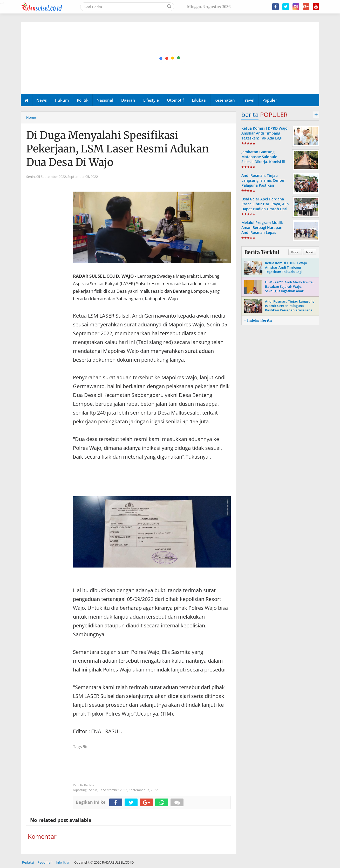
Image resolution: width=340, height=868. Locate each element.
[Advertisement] (170, 58)
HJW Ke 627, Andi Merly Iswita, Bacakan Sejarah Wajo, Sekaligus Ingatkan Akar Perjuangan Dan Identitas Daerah (289, 291)
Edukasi (199, 100)
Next (310, 252)
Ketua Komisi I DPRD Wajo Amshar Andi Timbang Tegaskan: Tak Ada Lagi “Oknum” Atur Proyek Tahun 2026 (264, 138)
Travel (249, 100)
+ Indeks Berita (258, 320)
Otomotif (175, 100)
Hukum (62, 100)
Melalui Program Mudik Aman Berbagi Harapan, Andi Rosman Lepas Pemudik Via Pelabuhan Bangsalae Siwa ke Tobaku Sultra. (265, 235)
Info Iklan (63, 862)
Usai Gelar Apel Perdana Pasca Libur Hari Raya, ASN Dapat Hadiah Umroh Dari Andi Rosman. (265, 206)
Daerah (128, 100)
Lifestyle (151, 100)
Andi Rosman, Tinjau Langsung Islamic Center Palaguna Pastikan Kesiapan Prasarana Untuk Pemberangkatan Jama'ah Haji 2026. (265, 188)
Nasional (105, 100)
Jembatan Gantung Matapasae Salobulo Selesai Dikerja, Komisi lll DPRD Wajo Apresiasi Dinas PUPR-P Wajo (265, 162)
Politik (83, 100)
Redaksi (28, 862)
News (42, 100)
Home (31, 117)
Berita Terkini (262, 252)
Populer (270, 100)
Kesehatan (225, 100)
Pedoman (45, 862)
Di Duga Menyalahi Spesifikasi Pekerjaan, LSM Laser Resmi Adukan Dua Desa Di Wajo (118, 149)
